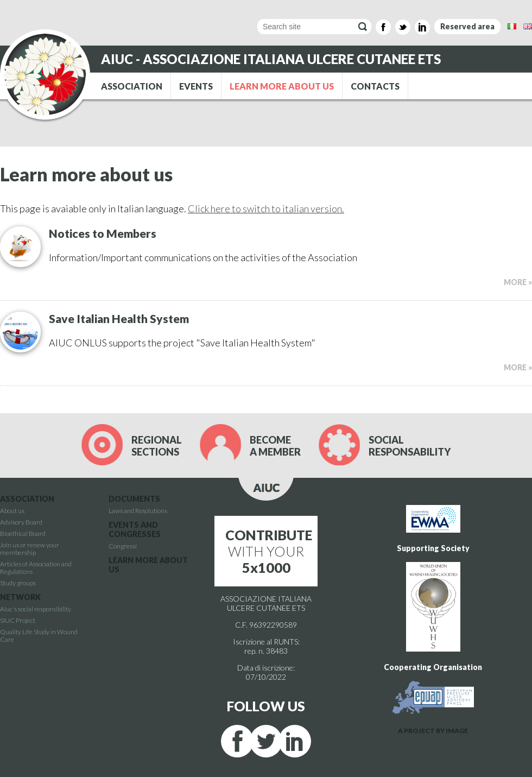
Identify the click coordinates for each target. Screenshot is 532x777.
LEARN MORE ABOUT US (282, 86)
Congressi (123, 546)
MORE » (518, 282)
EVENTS (196, 86)
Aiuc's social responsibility (36, 609)
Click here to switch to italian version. (266, 209)
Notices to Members (103, 233)
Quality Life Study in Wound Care (39, 636)
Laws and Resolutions (138, 511)
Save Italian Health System (119, 318)
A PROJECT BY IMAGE (433, 731)
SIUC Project (18, 620)
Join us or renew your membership (30, 549)
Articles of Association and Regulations (36, 568)
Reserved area (467, 26)
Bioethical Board (23, 533)
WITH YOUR (269, 551)
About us (12, 511)
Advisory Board (21, 522)
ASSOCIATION (132, 86)
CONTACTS (375, 86)
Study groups (18, 583)
